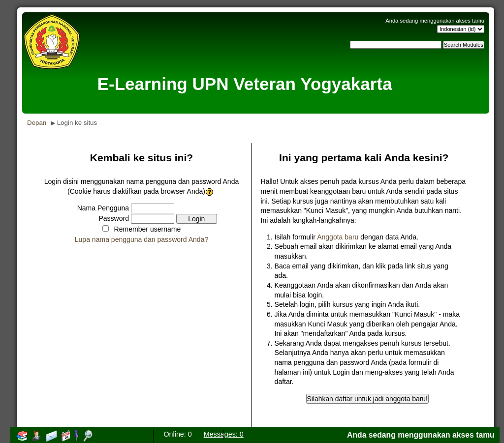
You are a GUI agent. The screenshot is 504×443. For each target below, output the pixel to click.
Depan (37, 123)
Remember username (148, 229)
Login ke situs (77, 123)
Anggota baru (338, 237)
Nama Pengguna (103, 208)
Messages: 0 (224, 434)
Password (114, 218)
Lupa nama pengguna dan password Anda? (142, 239)
